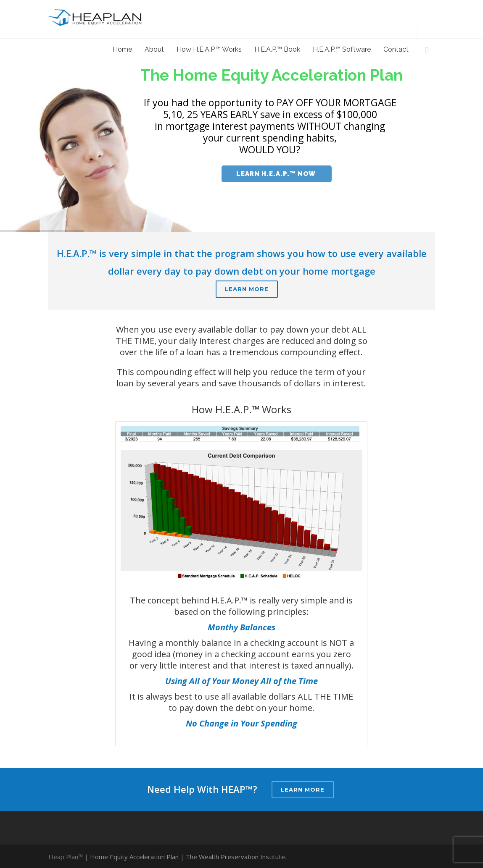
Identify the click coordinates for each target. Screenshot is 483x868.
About (154, 49)
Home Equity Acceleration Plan (134, 857)
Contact (396, 49)
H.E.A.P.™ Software (342, 49)
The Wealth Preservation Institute (235, 857)
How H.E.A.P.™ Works (209, 49)
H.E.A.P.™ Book (277, 49)
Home (122, 49)
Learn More (247, 289)
